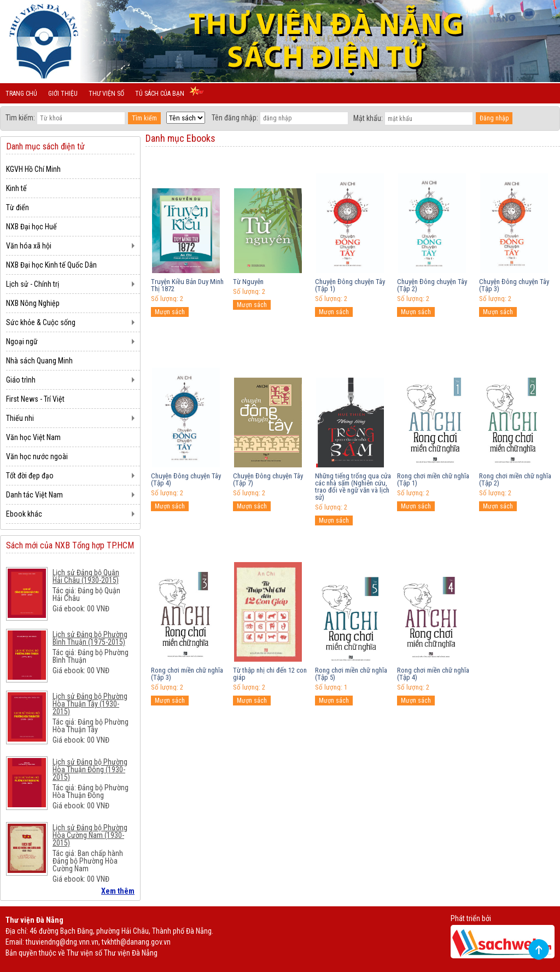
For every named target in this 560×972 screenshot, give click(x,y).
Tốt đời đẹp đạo (30, 476)
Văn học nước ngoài (37, 456)
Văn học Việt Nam (33, 437)
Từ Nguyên (248, 282)
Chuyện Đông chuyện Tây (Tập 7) (268, 479)
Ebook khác (24, 514)
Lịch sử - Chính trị (33, 284)
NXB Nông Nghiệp (33, 303)
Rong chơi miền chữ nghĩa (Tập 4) (433, 674)
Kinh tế (16, 188)
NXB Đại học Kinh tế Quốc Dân (51, 265)
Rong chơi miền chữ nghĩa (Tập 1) (433, 479)
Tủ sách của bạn (160, 94)
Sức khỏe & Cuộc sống (41, 322)
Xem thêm (118, 891)
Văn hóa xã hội (29, 246)
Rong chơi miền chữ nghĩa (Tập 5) (351, 674)
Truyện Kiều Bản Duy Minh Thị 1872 (187, 285)
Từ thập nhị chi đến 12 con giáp (270, 674)
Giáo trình (21, 380)
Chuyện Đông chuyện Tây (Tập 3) (514, 285)
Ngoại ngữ (22, 342)
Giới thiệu (63, 94)
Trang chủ (21, 94)
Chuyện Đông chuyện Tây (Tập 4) (186, 479)
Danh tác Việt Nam (34, 495)
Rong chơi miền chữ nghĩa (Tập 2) (515, 479)
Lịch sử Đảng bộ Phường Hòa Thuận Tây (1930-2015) (90, 704)
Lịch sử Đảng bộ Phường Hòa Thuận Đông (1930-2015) (90, 769)
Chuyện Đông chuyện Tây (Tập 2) (432, 285)
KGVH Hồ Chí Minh (33, 169)
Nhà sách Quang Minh (39, 361)
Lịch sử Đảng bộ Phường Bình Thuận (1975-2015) (90, 638)
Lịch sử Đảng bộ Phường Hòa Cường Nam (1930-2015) (90, 835)
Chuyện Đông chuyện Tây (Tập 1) (350, 285)
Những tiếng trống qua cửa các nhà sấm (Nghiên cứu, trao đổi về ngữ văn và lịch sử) (353, 487)
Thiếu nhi (20, 418)
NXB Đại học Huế (31, 227)
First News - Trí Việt (35, 399)
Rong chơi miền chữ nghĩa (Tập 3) (187, 674)
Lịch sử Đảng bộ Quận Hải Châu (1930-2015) (86, 576)
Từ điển (17, 207)
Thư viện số (106, 94)
